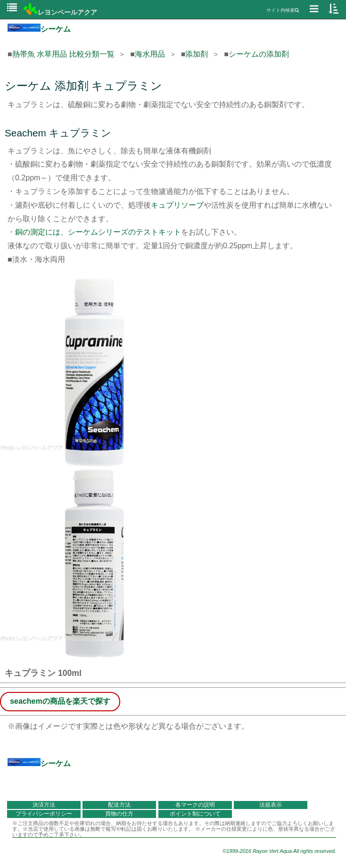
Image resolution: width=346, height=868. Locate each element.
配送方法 (119, 805)
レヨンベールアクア (60, 12)
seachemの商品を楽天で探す (60, 701)
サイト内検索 (283, 10)
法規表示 (271, 805)
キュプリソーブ (177, 205)
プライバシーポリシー (44, 814)
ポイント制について (195, 814)
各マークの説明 (195, 805)
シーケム (39, 29)
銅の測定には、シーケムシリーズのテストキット (98, 232)
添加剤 (197, 54)
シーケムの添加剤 (259, 54)
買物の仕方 (119, 814)
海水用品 (150, 54)
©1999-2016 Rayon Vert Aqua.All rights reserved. (279, 851)
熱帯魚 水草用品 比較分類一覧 (63, 54)
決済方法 (44, 805)
